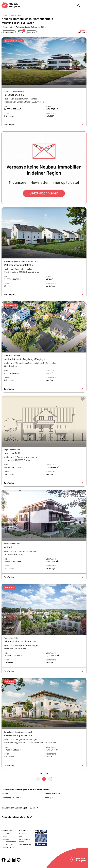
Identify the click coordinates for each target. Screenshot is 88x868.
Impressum (23, 833)
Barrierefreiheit (9, 842)
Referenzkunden (9, 847)
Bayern (4, 16)
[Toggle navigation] (84, 5)
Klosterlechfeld (15, 16)
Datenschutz (24, 839)
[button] (44, 168)
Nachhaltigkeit (8, 845)
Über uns (5, 833)
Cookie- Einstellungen (25, 843)
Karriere (5, 839)
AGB (20, 836)
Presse (4, 836)
